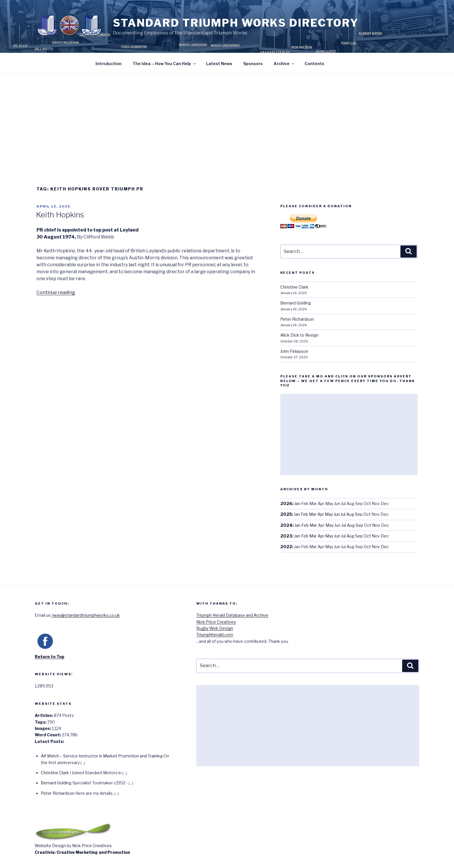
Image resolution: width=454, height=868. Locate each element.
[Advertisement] (227, 117)
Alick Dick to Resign (299, 335)
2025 (286, 514)
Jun (337, 514)
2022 (286, 547)
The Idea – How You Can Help (165, 64)
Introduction (109, 64)
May (329, 514)
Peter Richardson (297, 319)
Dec (385, 536)
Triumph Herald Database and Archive (232, 615)
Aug (350, 514)
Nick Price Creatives (216, 622)
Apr (321, 514)
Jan (297, 503)
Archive (284, 64)
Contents (314, 64)
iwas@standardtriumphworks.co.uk (86, 615)
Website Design (50, 846)
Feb (304, 514)
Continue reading (56, 292)
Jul (343, 514)
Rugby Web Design (215, 628)
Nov (376, 525)
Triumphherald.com (215, 635)
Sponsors (253, 64)
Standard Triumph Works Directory (236, 23)
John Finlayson (294, 351)
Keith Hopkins (60, 215)
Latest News (219, 64)
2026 (286, 503)
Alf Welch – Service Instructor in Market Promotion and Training (102, 756)
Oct (367, 514)
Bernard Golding (296, 303)
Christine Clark (294, 287)
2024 (286, 525)
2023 (286, 536)
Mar (313, 514)
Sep (359, 514)
